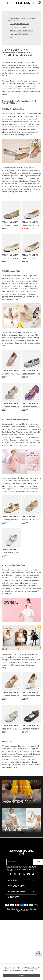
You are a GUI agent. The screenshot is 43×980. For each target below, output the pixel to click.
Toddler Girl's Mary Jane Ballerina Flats (11, 729)
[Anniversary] (38, 953)
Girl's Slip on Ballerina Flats (32, 258)
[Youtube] (28, 874)
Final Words (14, 38)
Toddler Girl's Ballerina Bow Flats (32, 520)
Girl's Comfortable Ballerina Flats (32, 225)
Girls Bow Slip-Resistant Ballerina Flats (11, 258)
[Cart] (39, 3)
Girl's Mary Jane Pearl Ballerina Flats (11, 407)
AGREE (22, 975)
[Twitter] (33, 874)
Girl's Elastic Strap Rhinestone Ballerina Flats (32, 374)
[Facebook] (10, 874)
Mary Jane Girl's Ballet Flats (20, 34)
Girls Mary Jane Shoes (31, 407)
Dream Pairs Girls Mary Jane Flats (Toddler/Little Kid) (11, 553)
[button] (4, 3)
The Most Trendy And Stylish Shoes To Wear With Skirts (21, 801)
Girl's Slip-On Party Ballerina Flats (11, 225)
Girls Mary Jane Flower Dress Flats (32, 729)
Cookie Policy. (28, 970)
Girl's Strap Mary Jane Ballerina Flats (11, 374)
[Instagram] (15, 874)
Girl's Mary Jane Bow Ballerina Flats (11, 520)
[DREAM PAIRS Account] (34, 3)
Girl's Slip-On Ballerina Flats (20, 24)
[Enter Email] (20, 862)
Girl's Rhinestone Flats (18, 27)
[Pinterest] (24, 874)
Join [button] (38, 862)
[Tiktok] (19, 874)
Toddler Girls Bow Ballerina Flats (21, 31)
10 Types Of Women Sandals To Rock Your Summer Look (21, 829)
